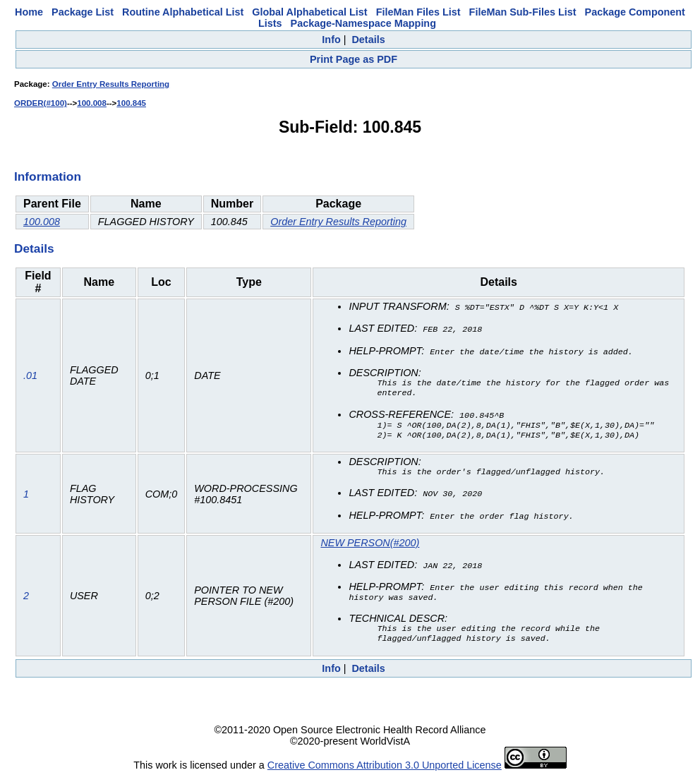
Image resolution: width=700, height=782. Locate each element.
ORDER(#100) (41, 103)
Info (331, 40)
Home (29, 12)
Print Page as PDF (354, 59)
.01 (30, 377)
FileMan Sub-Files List (523, 12)
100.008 (92, 103)
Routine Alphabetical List (183, 12)
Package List (83, 12)
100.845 (131, 103)
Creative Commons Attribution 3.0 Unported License (385, 771)
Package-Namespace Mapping (363, 23)
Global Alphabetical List (309, 12)
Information (48, 176)
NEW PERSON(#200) (370, 546)
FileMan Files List (418, 12)
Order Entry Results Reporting (111, 84)
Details (368, 40)
